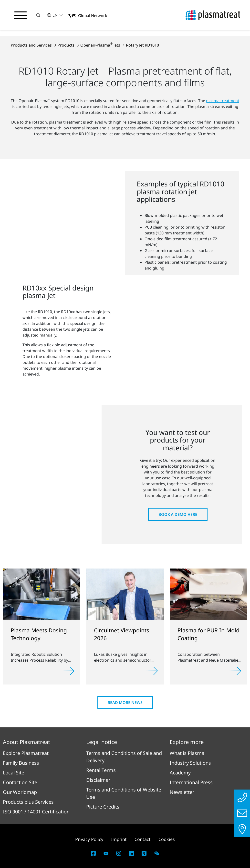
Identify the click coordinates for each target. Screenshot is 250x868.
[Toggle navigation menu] (21, 15)
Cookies (167, 839)
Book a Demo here (178, 514)
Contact (143, 839)
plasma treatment (223, 101)
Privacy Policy (89, 839)
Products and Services (32, 45)
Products (67, 45)
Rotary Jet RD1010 (142, 45)
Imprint (119, 839)
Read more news (125, 703)
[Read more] (69, 671)
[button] (38, 15)
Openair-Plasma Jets (101, 45)
